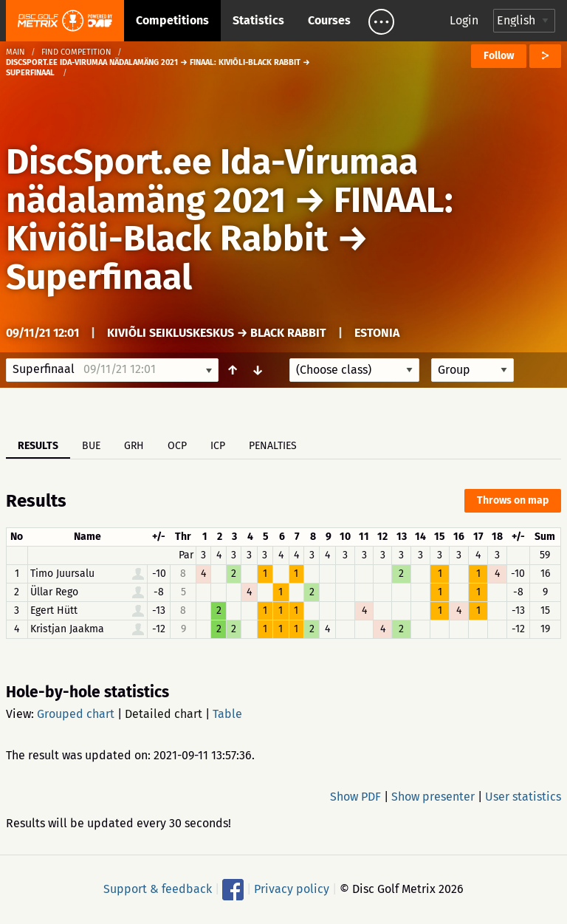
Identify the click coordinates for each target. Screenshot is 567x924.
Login (464, 20)
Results (38, 446)
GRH (134, 446)
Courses (329, 20)
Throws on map (513, 500)
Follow (499, 56)
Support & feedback (158, 889)
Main (16, 52)
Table (227, 714)
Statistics (258, 20)
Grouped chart (76, 714)
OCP (177, 446)
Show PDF (355, 797)
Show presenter (433, 797)
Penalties (273, 446)
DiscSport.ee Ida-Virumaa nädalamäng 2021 (212, 181)
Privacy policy (292, 889)
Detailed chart (164, 714)
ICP (218, 446)
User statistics (523, 797)
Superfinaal (99, 277)
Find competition (76, 52)
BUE (91, 446)
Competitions (172, 20)
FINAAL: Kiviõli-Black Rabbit (230, 219)
